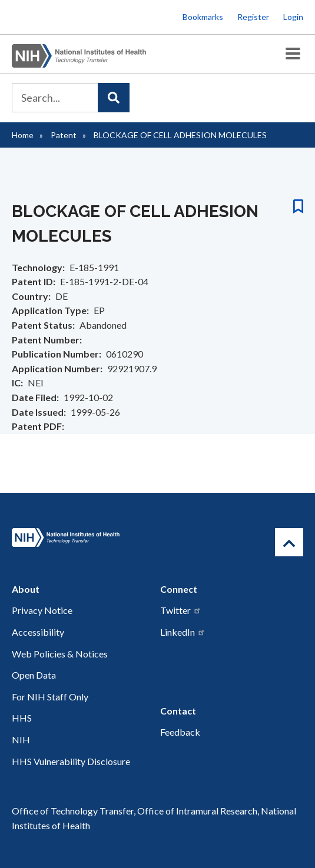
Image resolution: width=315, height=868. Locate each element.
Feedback (180, 732)
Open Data (34, 675)
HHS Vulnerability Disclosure (71, 761)
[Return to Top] (289, 542)
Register (253, 17)
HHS (22, 718)
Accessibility (38, 632)
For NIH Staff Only (50, 697)
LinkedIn (183, 632)
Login (293, 17)
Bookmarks (203, 17)
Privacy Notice (42, 610)
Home (23, 135)
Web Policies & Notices (60, 654)
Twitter (181, 610)
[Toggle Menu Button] (293, 54)
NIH (21, 740)
